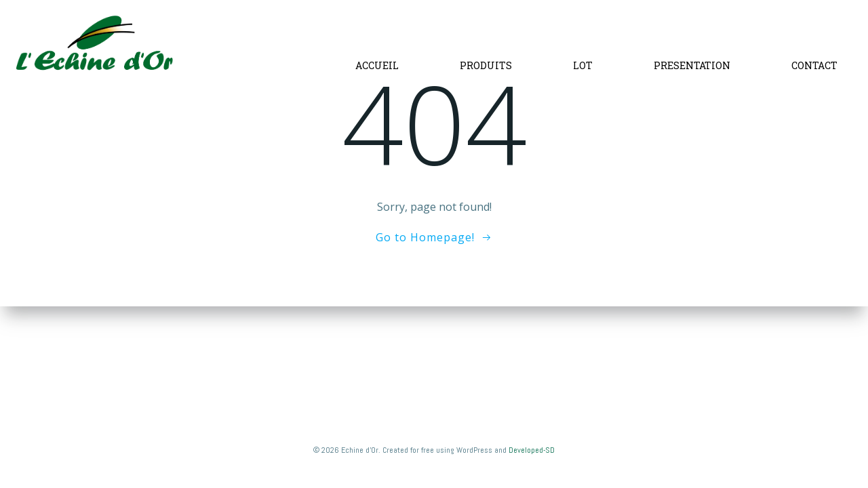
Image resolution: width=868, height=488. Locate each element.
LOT (583, 65)
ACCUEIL (377, 65)
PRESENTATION (692, 65)
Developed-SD (532, 450)
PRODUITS (486, 65)
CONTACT (814, 65)
